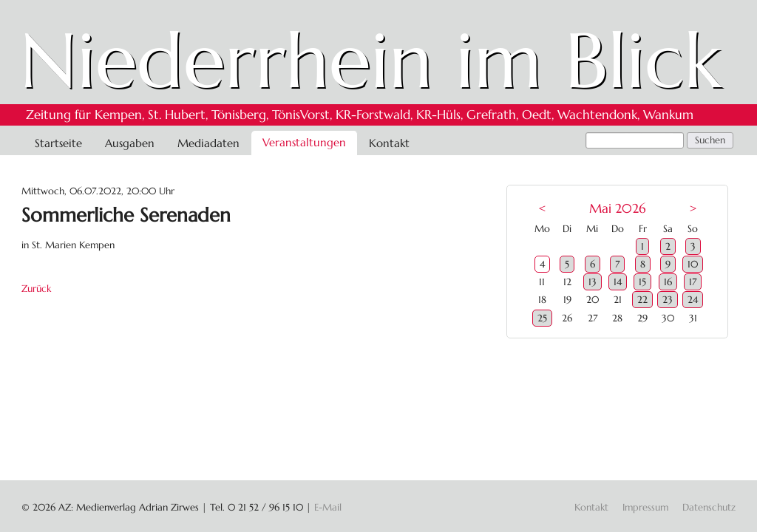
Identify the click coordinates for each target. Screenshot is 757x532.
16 (668, 282)
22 (642, 300)
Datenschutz (709, 507)
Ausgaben (130, 143)
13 (593, 282)
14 (618, 282)
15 (642, 282)
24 (693, 300)
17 (693, 282)
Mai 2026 (617, 209)
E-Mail (328, 507)
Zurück (36, 289)
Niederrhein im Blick (371, 61)
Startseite (58, 143)
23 (668, 300)
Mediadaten (208, 143)
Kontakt (389, 143)
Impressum (645, 507)
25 (542, 318)
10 (693, 264)
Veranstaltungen (304, 142)
